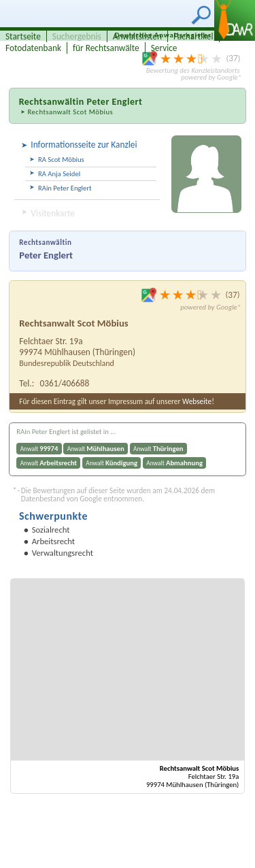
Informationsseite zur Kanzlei (84, 145)
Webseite (197, 401)
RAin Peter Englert (65, 188)
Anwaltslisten (137, 36)
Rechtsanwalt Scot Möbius (70, 112)
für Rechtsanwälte (106, 48)
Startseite (23, 36)
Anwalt (39, 449)
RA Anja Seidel (59, 174)
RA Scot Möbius (61, 160)
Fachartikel (193, 36)
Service (164, 48)
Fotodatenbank (33, 48)
